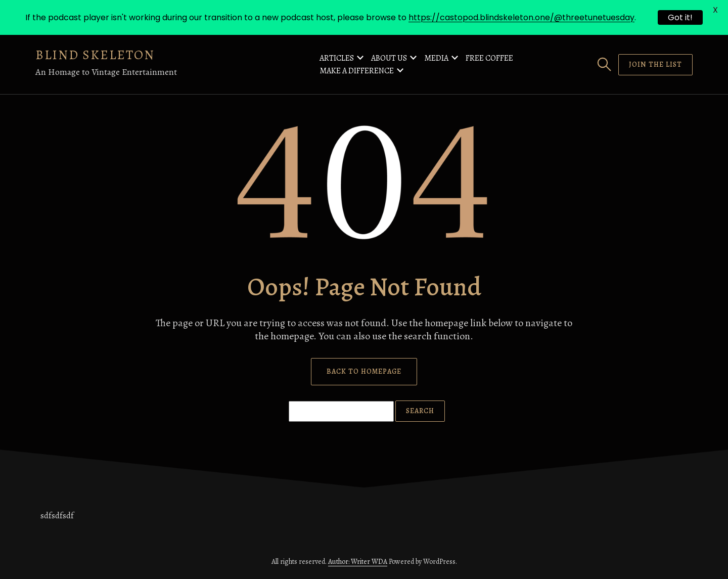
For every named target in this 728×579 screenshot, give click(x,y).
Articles (337, 58)
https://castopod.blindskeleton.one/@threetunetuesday (521, 17)
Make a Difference (357, 71)
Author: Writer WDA (358, 562)
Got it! (680, 17)
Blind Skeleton (95, 55)
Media (436, 58)
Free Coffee (489, 58)
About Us (389, 58)
